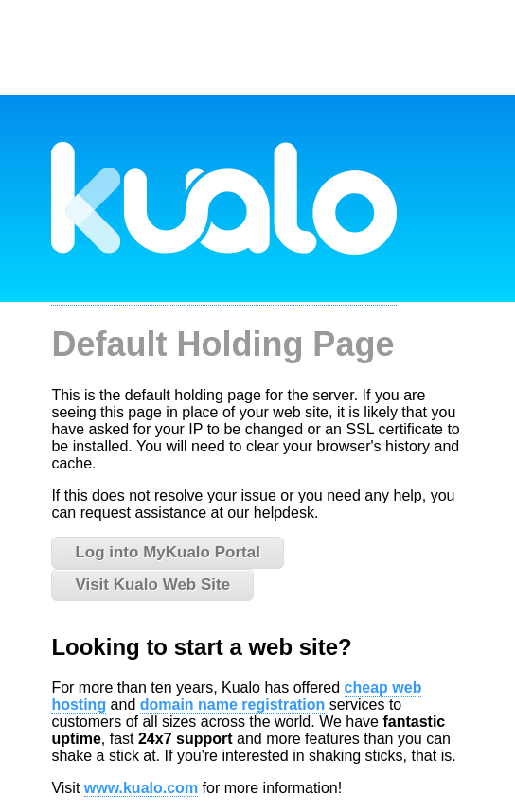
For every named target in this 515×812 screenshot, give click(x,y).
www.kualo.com (141, 788)
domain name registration (233, 705)
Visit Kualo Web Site (152, 584)
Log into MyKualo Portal (168, 552)
